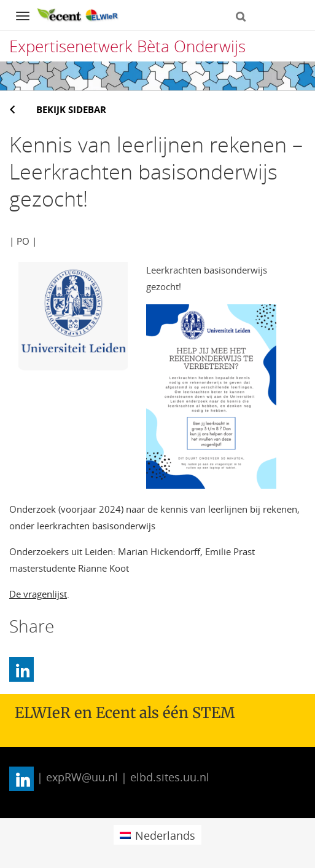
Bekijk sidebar (71, 109)
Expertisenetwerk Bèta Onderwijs (127, 46)
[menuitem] (157, 834)
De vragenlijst (38, 594)
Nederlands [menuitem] (165, 835)
